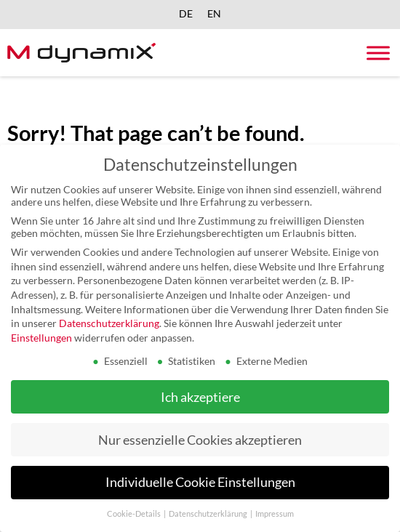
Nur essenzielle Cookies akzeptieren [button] (200, 439)
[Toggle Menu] (378, 53)
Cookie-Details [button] (135, 514)
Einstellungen (41, 337)
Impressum (275, 514)
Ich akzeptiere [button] (200, 396)
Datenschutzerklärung (109, 323)
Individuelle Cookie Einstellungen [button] (200, 482)
